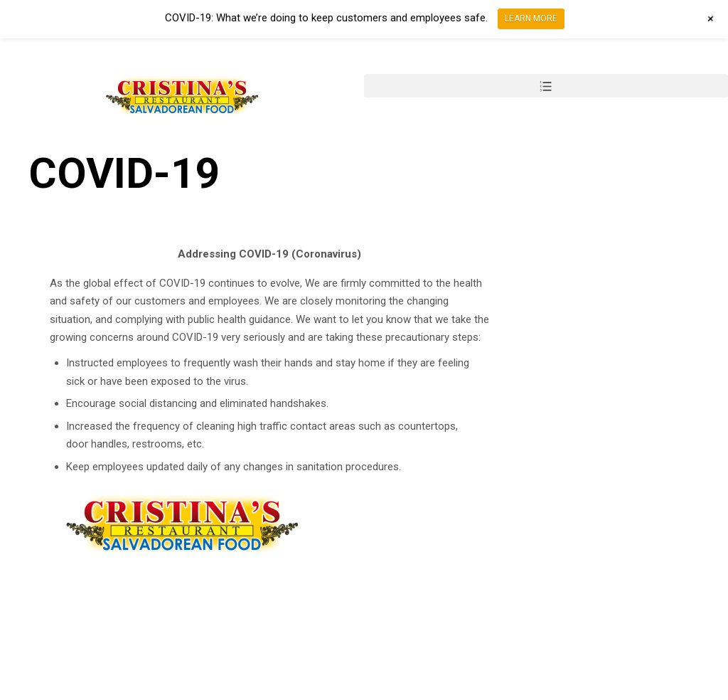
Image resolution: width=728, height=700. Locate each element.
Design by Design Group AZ (119, 690)
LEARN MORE (531, 18)
